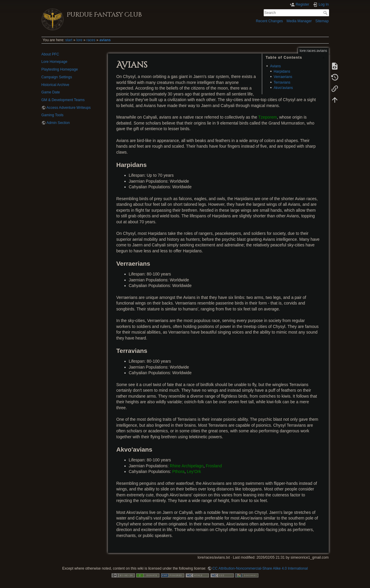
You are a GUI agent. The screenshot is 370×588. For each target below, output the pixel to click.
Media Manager (299, 21)
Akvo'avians (283, 88)
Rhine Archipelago (187, 466)
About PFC (50, 54)
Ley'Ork (194, 471)
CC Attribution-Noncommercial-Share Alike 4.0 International (260, 568)
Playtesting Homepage (60, 69)
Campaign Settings (57, 77)
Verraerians (283, 77)
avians (105, 40)
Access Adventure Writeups (69, 108)
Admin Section (58, 123)
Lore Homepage (55, 62)
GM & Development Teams (63, 100)
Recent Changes (269, 21)
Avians (275, 66)
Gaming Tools (53, 115)
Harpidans (282, 71)
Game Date (51, 92)
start (69, 40)
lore (79, 40)
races (91, 40)
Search (326, 13)
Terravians (282, 82)
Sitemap (322, 21)
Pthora (178, 471)
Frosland (214, 466)
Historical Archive (55, 85)
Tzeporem (268, 117)
